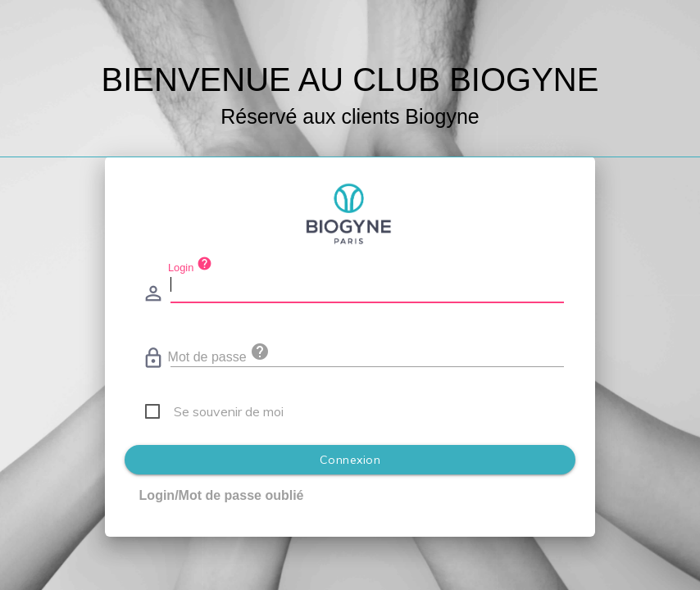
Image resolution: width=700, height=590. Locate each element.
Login (190, 265)
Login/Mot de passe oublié (222, 495)
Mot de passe (219, 353)
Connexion (350, 460)
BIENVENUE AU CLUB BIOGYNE (350, 79)
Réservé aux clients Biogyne (350, 116)
